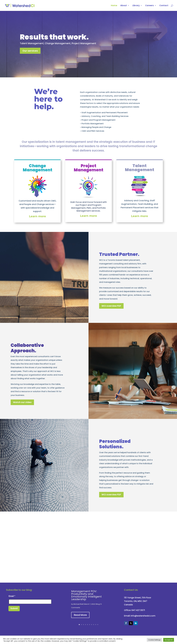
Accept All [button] (169, 640)
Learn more (140, 216)
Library (136, 6)
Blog (98, 604)
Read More (80, 615)
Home (114, 6)
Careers (149, 6)
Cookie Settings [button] (154, 640)
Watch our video (22, 402)
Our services (30, 51)
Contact (164, 6)
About (124, 6)
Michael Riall (78, 604)
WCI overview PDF (111, 306)
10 (98, 625)
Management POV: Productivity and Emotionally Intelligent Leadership (86, 595)
